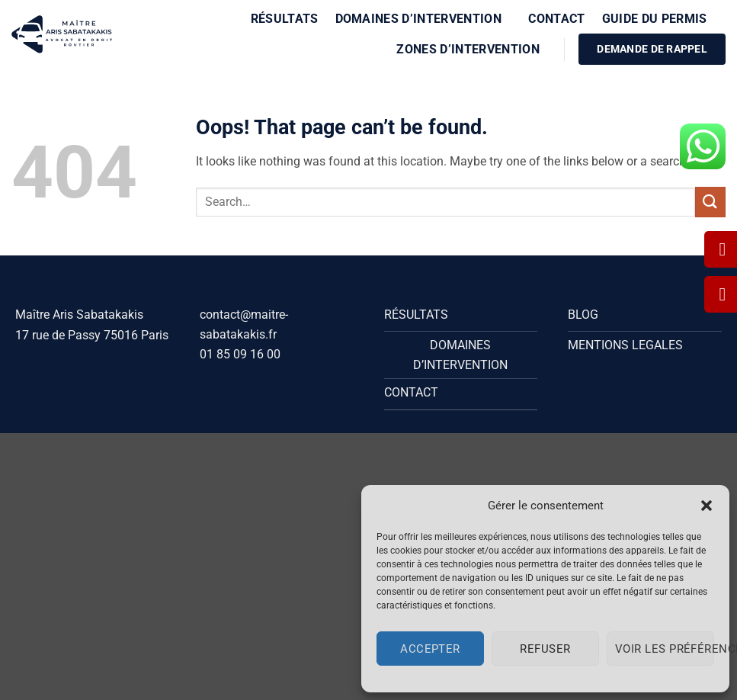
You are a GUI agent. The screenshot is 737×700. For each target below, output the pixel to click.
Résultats (285, 19)
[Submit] (710, 202)
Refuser (545, 649)
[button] (707, 506)
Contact (556, 19)
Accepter (430, 649)
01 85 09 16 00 (240, 354)
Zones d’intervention (473, 49)
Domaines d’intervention (424, 19)
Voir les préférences (665, 649)
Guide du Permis (660, 19)
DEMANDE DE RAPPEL (652, 49)
